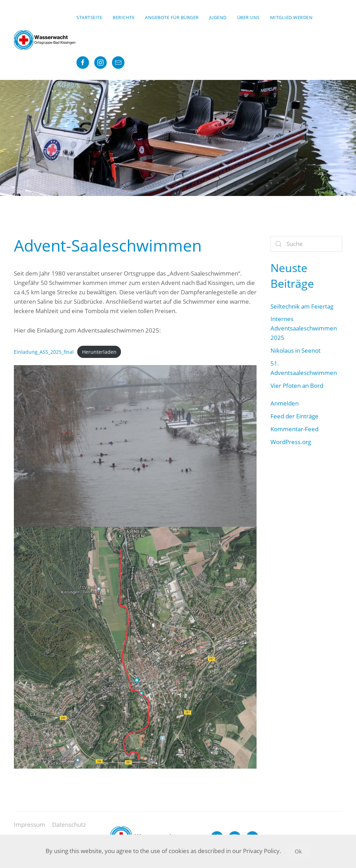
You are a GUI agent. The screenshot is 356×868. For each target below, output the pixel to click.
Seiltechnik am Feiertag (302, 306)
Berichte (124, 17)
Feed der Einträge (294, 416)
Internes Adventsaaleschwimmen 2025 (304, 328)
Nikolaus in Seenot (296, 350)
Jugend (218, 17)
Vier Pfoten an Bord (297, 386)
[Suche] (306, 244)
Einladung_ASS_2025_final (44, 352)
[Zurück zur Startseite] (45, 40)
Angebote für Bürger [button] (172, 17)
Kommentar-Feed (294, 429)
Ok (298, 851)
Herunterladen (99, 352)
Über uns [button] (248, 17)
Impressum (30, 828)
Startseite (89, 17)
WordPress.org (291, 442)
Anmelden (285, 403)
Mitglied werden (292, 17)
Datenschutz (69, 828)
